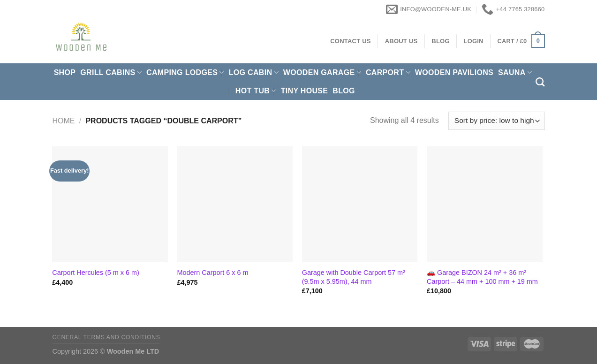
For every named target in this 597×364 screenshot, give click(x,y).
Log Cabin (254, 72)
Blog (344, 91)
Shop (65, 72)
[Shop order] (496, 121)
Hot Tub (256, 91)
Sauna (515, 72)
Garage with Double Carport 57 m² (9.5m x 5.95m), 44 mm (354, 277)
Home (64, 121)
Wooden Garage (322, 72)
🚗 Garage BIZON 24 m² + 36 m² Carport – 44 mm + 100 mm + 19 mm (482, 277)
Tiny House (305, 91)
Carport (388, 72)
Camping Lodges (185, 72)
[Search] (540, 82)
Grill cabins (111, 72)
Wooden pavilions (454, 72)
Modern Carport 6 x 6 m (213, 273)
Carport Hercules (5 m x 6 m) (96, 273)
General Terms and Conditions (106, 337)
